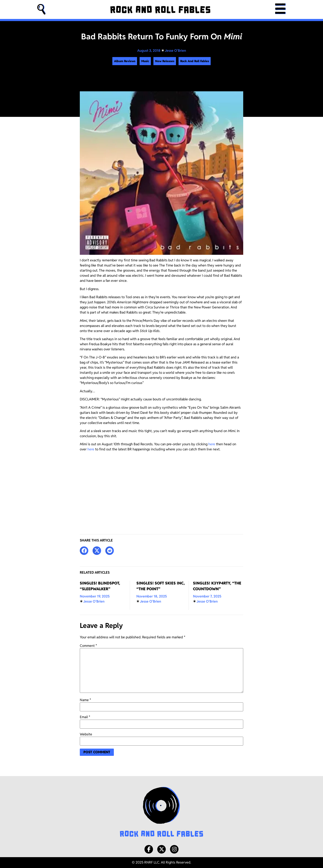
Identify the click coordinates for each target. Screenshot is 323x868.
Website (86, 734)
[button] (41, 9)
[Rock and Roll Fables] (160, 10)
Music (145, 61)
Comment (88, 646)
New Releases (165, 61)
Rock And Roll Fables (195, 61)
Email (85, 717)
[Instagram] (174, 849)
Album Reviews (125, 61)
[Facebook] (149, 849)
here (212, 444)
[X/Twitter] (161, 849)
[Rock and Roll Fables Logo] (161, 812)
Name (85, 700)
